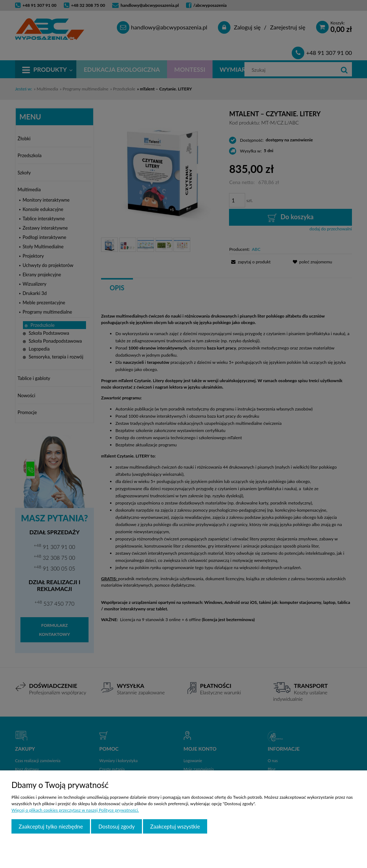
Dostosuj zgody (116, 826)
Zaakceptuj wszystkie (175, 826)
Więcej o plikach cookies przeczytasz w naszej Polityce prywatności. (75, 810)
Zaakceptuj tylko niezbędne (51, 826)
